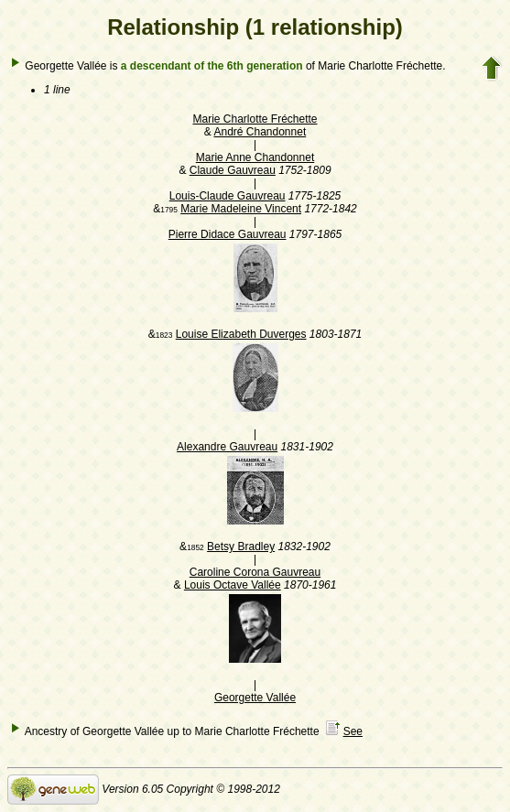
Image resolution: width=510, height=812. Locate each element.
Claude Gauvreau (233, 170)
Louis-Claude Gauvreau (228, 196)
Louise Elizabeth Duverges (241, 334)
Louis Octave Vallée (233, 585)
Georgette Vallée (255, 698)
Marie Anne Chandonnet (255, 157)
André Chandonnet (260, 132)
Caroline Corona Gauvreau (255, 572)
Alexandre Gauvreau (227, 447)
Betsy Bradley (241, 547)
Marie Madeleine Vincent (241, 209)
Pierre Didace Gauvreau (228, 234)
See (353, 731)
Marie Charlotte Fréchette (255, 119)
